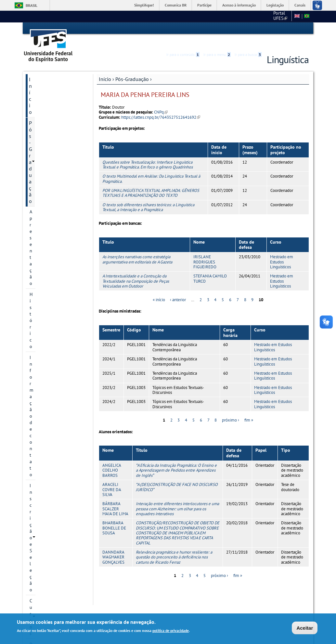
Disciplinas (40, 218)
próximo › (231, 409)
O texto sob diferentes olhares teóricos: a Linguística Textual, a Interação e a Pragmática (148, 195)
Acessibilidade (270, 28)
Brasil (32, 5)
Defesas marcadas (47, 240)
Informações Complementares (46, 265)
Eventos (38, 302)
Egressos (38, 229)
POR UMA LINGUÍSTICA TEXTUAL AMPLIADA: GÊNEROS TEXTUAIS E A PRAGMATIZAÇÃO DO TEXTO (151, 181)
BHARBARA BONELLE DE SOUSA (114, 517)
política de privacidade (171, 631)
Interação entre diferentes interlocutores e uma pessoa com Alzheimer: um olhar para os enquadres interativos (177, 497)
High (278, 29)
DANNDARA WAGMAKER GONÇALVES (113, 545)
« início (159, 288)
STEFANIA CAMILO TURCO (210, 267)
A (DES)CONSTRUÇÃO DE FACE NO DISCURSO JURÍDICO (177, 475)
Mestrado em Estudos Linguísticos (282, 250)
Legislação (275, 5)
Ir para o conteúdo (183, 28)
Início (105, 67)
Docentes (39, 184)
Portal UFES (226, 16)
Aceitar (305, 628)
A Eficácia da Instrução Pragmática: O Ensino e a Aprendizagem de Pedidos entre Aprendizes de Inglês (176, 459)
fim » (249, 409)
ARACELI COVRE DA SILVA (112, 478)
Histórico (39, 101)
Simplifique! (144, 5)
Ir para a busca (248, 28)
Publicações (42, 290)
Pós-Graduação (132, 67)
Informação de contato (52, 112)
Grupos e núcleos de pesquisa (50, 170)
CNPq (161, 101)
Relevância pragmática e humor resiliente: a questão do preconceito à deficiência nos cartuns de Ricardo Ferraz (174, 545)
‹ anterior (178, 288)
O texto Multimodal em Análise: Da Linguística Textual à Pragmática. (151, 167)
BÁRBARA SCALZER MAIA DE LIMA (115, 497)
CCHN (252, 16)
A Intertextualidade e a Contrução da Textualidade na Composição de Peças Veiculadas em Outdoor (136, 270)
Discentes (39, 195)
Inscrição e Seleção (48, 123)
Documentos (43, 279)
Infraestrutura (43, 251)
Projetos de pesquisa (50, 145)
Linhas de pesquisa (49, 156)
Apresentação (43, 89)
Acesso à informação (239, 5)
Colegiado (40, 207)
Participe (204, 5)
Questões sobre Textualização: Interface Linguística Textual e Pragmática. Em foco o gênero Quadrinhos (148, 153)
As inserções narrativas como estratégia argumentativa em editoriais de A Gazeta (137, 248)
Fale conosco (277, 16)
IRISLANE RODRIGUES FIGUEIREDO (205, 250)
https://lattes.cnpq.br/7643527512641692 (161, 106)
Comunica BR (176, 5)
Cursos (36, 134)
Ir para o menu (217, 28)
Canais (300, 5)
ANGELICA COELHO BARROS (112, 459)
